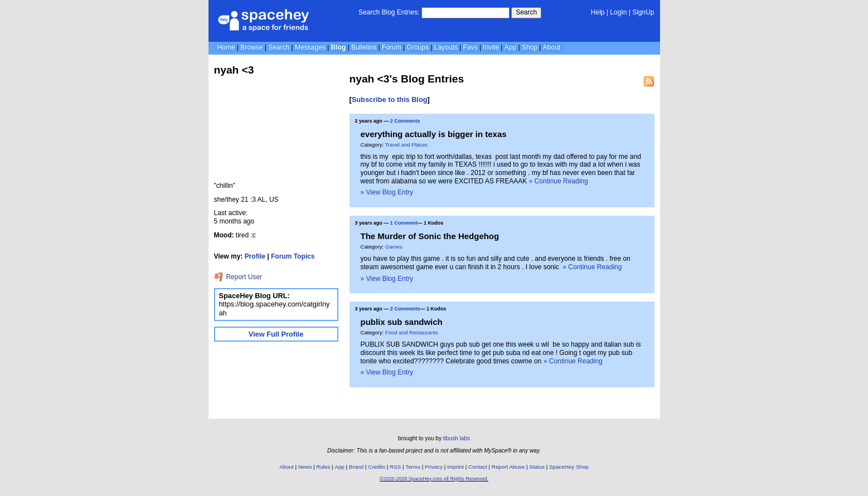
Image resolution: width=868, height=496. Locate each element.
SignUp (643, 12)
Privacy (434, 467)
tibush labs (457, 438)
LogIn (618, 12)
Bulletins (364, 47)
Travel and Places (406, 145)
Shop (530, 47)
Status (537, 467)
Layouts (446, 47)
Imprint (455, 467)
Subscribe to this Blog (390, 99)
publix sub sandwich (402, 322)
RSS (395, 467)
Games (394, 247)
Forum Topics (293, 256)
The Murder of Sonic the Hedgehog (430, 236)
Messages (310, 47)
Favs (471, 47)
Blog (338, 47)
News (305, 467)
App (510, 47)
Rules (323, 467)
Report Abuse (508, 467)
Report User (238, 277)
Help (598, 12)
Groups (418, 47)
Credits (377, 467)
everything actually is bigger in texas (434, 134)
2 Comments (405, 121)
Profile (255, 256)
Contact (478, 467)
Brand (356, 467)
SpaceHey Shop (569, 467)
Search (526, 12)
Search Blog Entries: (389, 12)
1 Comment (404, 223)
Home (226, 47)
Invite (491, 47)
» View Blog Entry (387, 192)
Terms (413, 467)
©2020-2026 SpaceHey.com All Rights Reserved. (434, 479)
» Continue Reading (559, 181)
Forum (392, 47)
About (552, 47)
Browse (251, 47)
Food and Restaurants (412, 332)
